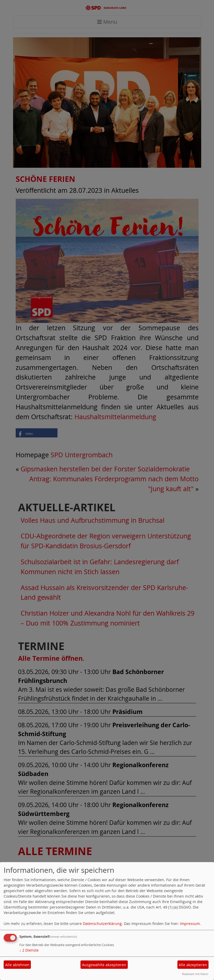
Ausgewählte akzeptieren (104, 965)
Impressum (190, 924)
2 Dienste (29, 950)
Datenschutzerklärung (102, 924)
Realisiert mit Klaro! (195, 974)
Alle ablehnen (17, 965)
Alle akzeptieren (193, 965)
